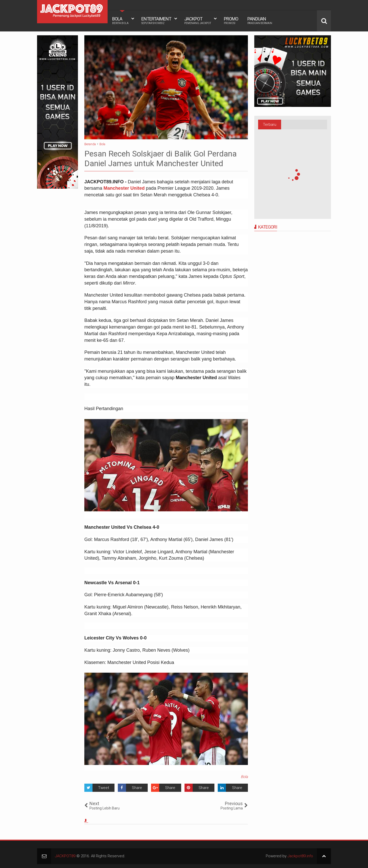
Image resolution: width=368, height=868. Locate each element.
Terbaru (270, 125)
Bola (244, 777)
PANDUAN (260, 20)
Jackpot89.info (300, 856)
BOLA (120, 20)
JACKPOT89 (65, 856)
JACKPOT (198, 20)
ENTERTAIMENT (156, 20)
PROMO (231, 20)
